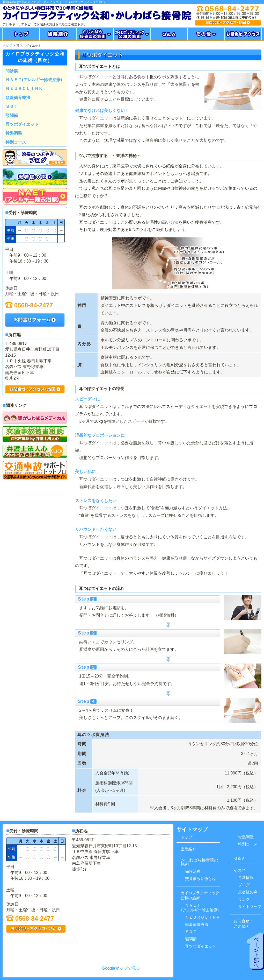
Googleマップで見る (121, 968)
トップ (7, 46)
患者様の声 (246, 892)
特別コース (16, 142)
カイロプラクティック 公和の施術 (198, 895)
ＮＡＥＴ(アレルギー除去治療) (34, 80)
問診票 (12, 71)
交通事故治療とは (199, 879)
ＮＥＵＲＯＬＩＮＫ (24, 89)
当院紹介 (186, 849)
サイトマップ (248, 907)
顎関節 (12, 115)
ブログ (242, 885)
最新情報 (244, 877)
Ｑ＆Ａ (237, 858)
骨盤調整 (14, 133)
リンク (242, 899)
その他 (237, 870)
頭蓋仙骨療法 (18, 98)
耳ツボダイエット (22, 124)
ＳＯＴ (12, 106)
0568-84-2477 (29, 305)
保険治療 (191, 871)
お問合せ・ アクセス (241, 923)
